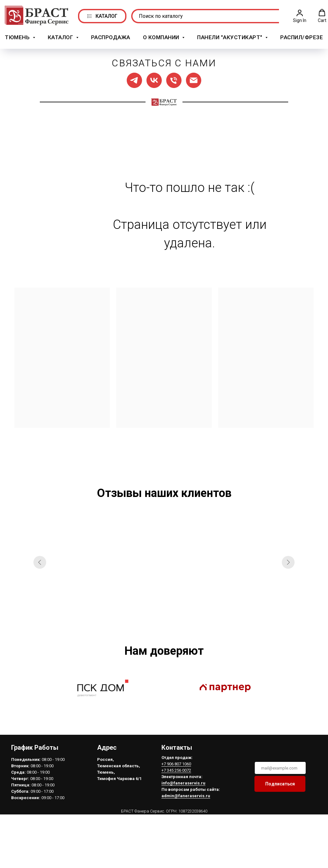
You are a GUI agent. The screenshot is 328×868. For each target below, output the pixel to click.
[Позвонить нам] (174, 78)
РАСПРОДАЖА (111, 36)
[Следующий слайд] (288, 560)
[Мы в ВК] (154, 78)
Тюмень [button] (18, 36)
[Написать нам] (194, 78)
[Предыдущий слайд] (40, 560)
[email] (279, 766)
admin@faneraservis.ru (185, 794)
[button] (300, 15)
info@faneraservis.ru (182, 781)
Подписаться (279, 782)
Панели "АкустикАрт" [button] (230, 36)
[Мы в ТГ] (134, 78)
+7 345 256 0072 (175, 768)
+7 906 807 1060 (175, 762)
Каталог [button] (61, 36)
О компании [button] (162, 36)
